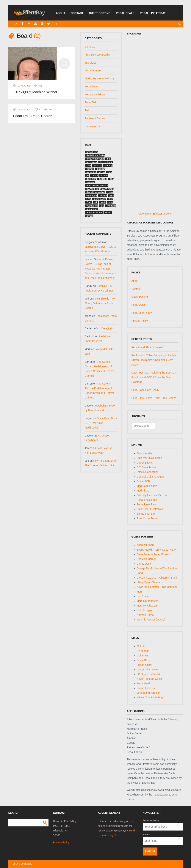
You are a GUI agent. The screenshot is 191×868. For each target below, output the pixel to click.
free (111, 199)
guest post (92, 209)
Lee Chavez (144, 596)
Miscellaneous (93, 70)
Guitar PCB (143, 481)
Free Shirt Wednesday (98, 55)
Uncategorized (93, 126)
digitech (101, 169)
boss (89, 152)
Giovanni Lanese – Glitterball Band (157, 578)
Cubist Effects (145, 463)
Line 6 (95, 175)
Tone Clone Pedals (148, 518)
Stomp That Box (146, 514)
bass (111, 192)
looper (90, 216)
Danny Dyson (145, 564)
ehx (96, 152)
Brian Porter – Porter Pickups (154, 554)
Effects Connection (148, 472)
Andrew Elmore (146, 545)
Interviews (91, 63)
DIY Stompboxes (147, 467)
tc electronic (106, 162)
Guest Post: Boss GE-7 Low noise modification (101, 423)
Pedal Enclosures (147, 500)
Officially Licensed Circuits (152, 495)
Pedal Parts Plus (146, 504)
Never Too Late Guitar (149, 679)
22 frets (141, 646)
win (96, 202)
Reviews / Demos (95, 118)
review (103, 196)
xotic (103, 202)
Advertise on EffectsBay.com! (155, 214)
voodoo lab (93, 206)
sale (89, 165)
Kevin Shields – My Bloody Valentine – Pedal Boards (100, 303)
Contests (90, 47)
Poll (87, 110)
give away (92, 162)
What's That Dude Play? (151, 697)
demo (90, 192)
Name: (146, 835)
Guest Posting (100, 13)
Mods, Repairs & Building (99, 78)
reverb (109, 212)
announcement (95, 212)
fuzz (110, 172)
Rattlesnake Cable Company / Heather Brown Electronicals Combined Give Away (154, 360)
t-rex (89, 199)
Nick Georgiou (145, 610)
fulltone (103, 179)
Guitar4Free (144, 660)
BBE (112, 196)
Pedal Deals (125, 13)
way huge (92, 196)
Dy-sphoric (143, 651)
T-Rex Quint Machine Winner (35, 92)
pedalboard (100, 199)
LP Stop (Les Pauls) (148, 674)
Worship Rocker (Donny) (151, 620)
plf (88, 175)
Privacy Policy (140, 321)
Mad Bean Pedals (147, 486)
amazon (98, 165)
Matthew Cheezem (148, 606)
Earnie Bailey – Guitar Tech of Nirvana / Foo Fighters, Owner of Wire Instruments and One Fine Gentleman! (100, 269)
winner (105, 175)
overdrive (91, 172)
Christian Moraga (147, 559)
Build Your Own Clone (149, 458)
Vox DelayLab (104, 328)
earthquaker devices (97, 186)
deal (112, 179)
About (61, 13)
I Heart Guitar (145, 665)
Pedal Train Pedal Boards (33, 116)
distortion (91, 179)
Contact (77, 13)
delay (102, 172)
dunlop (109, 165)
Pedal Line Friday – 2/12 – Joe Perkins (154, 398)
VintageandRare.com (149, 693)
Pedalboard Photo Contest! (147, 347)
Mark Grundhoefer (147, 601)
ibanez (90, 189)
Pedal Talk (91, 102)
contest (90, 169)
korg (111, 202)
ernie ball (100, 192)
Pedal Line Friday (153, 13)
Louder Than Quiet (148, 669)
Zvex (89, 202)
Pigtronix (112, 206)
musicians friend (105, 189)
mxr (109, 159)
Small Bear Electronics (150, 509)
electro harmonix (95, 159)
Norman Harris (145, 615)
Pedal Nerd (143, 683)
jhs (103, 206)
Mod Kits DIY (144, 491)
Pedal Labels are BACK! (146, 390)
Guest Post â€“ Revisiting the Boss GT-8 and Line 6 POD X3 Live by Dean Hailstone (154, 377)
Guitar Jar (142, 656)
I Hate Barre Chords (148, 582)
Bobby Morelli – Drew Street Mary (156, 550)
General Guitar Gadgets (151, 477)
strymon (91, 182)
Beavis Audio (144, 453)
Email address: (151, 820)
